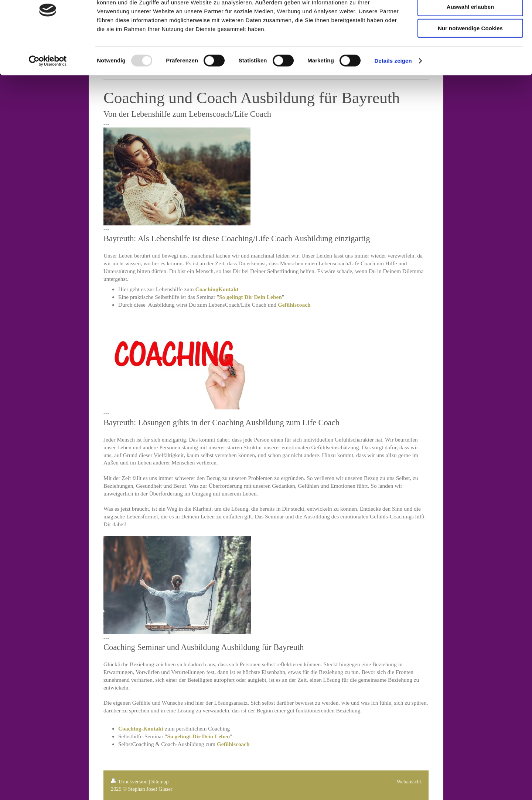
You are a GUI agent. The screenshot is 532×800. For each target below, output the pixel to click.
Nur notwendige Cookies (470, 62)
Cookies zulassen (470, 18)
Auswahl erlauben (470, 40)
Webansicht (409, 782)
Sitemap (160, 782)
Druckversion (130, 782)
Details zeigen (393, 94)
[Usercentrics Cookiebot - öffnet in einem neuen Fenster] (48, 94)
